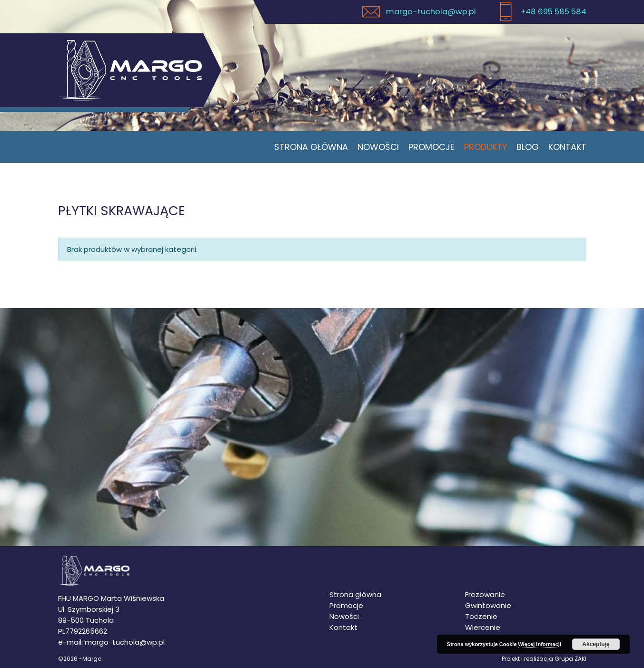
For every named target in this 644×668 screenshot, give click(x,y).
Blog (528, 147)
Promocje (431, 147)
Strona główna (311, 147)
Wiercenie (483, 627)
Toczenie (481, 616)
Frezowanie (485, 594)
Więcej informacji (540, 644)
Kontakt (567, 147)
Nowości (378, 147)
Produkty (485, 147)
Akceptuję (596, 644)
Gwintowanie (488, 605)
